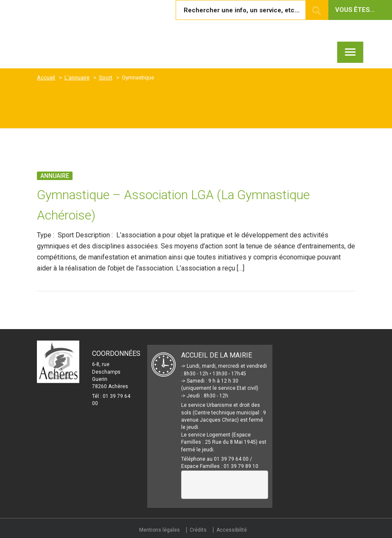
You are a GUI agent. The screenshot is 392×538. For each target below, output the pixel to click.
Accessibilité (232, 530)
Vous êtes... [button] (355, 10)
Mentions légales (160, 530)
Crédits (198, 530)
